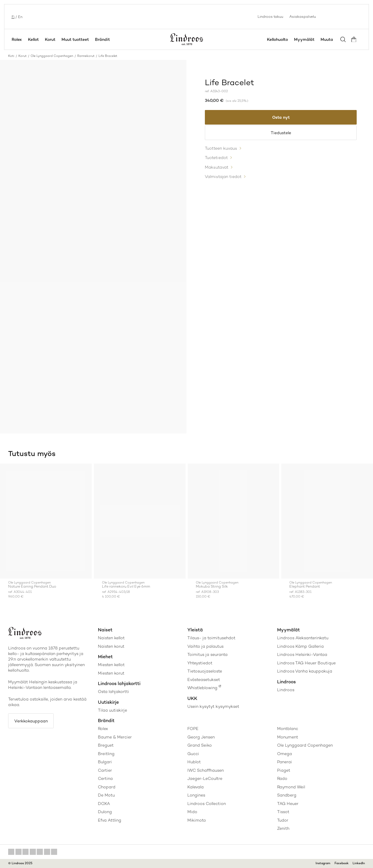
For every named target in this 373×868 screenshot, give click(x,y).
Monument (288, 737)
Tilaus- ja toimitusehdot (211, 638)
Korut (50, 39)
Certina (105, 778)
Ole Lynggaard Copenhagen (52, 56)
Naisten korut (111, 646)
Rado (282, 778)
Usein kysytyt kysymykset (213, 706)
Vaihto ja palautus (205, 646)
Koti (11, 56)
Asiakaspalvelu (303, 16)
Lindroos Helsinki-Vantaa (302, 654)
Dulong (105, 812)
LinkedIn (359, 863)
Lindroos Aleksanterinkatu (303, 638)
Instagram (323, 863)
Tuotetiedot (216, 158)
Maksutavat (217, 167)
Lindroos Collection (207, 804)
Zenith (283, 828)
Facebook (342, 863)
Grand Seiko (200, 745)
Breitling (106, 754)
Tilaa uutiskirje (112, 710)
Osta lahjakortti (114, 691)
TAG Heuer (288, 804)
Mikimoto (197, 820)
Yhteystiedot (200, 663)
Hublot (194, 762)
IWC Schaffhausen (206, 770)
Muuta (328, 39)
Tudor (283, 820)
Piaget (284, 770)
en (20, 16)
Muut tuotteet (75, 39)
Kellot (33, 39)
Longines (196, 795)
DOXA (104, 804)
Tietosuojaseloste (205, 671)
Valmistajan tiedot (223, 177)
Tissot (283, 812)
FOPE (193, 729)
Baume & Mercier (115, 737)
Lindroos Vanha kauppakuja (305, 671)
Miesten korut (111, 673)
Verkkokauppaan (31, 721)
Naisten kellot (111, 638)
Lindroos (286, 690)
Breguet (106, 745)
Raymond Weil (291, 787)
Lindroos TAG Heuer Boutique (306, 663)
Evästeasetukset (204, 680)
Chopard (107, 787)
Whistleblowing (202, 688)
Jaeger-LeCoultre (205, 778)
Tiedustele (281, 133)
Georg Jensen (201, 737)
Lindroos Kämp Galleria (300, 646)
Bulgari (105, 762)
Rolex (17, 39)
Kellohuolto (278, 39)
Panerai (285, 762)
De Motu (106, 795)
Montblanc (288, 729)
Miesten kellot (111, 665)
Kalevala (196, 787)
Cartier (105, 770)
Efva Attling (110, 820)
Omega (285, 754)
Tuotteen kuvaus (221, 149)
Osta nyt (281, 117)
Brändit (102, 39)
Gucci (193, 754)
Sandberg (287, 795)
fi (13, 16)
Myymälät (305, 39)
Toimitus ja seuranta (207, 654)
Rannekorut (86, 56)
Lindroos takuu (270, 16)
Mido (192, 812)
